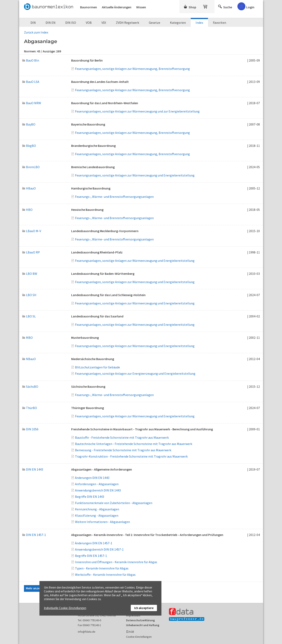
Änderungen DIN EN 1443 (92, 478)
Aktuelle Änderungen (117, 7)
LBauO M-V (32, 231)
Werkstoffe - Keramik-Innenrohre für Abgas (105, 575)
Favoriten (219, 23)
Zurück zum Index (36, 32)
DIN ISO (71, 23)
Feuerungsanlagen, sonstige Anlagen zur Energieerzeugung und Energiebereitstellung (135, 373)
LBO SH (29, 295)
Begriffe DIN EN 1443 (90, 497)
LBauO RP (31, 252)
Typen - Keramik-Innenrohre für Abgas (102, 568)
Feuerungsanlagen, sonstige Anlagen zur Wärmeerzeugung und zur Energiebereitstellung (137, 111)
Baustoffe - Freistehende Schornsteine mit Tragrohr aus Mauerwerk (122, 437)
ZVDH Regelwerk (127, 23)
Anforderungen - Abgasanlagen (97, 484)
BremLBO (31, 167)
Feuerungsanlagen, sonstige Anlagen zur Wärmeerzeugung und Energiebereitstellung (135, 175)
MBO (28, 338)
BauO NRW (32, 103)
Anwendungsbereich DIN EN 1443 (98, 490)
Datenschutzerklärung (140, 620)
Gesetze (155, 23)
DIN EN (51, 23)
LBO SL (29, 316)
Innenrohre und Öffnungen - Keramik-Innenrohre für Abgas (116, 562)
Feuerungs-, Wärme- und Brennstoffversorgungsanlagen (114, 197)
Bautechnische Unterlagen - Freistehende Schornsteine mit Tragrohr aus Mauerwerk (134, 444)
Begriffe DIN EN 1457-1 (91, 556)
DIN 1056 (30, 429)
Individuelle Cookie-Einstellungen (65, 608)
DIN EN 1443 (33, 469)
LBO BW (30, 274)
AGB (131, 632)
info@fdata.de (87, 632)
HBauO (29, 188)
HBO (27, 210)
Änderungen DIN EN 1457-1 (94, 543)
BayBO (29, 124)
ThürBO (30, 408)
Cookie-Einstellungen (139, 637)
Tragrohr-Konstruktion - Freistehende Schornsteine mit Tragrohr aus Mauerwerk (131, 456)
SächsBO (30, 386)
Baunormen (89, 7)
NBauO (29, 359)
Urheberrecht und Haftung (143, 625)
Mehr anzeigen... (37, 588)
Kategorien (178, 23)
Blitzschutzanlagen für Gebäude (97, 367)
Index (199, 23)
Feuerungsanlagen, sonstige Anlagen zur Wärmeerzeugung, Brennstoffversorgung (132, 69)
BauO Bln (31, 60)
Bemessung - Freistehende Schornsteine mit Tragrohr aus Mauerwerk (123, 450)
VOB (89, 23)
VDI (104, 23)
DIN (33, 23)
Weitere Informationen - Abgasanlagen (102, 522)
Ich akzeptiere (144, 608)
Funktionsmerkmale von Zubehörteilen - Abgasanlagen (114, 503)
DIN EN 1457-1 (34, 535)
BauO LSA (31, 82)
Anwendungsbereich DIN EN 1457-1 (99, 549)
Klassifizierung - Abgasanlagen (97, 515)
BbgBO (29, 146)
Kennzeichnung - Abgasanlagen (97, 509)
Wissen (141, 7)
